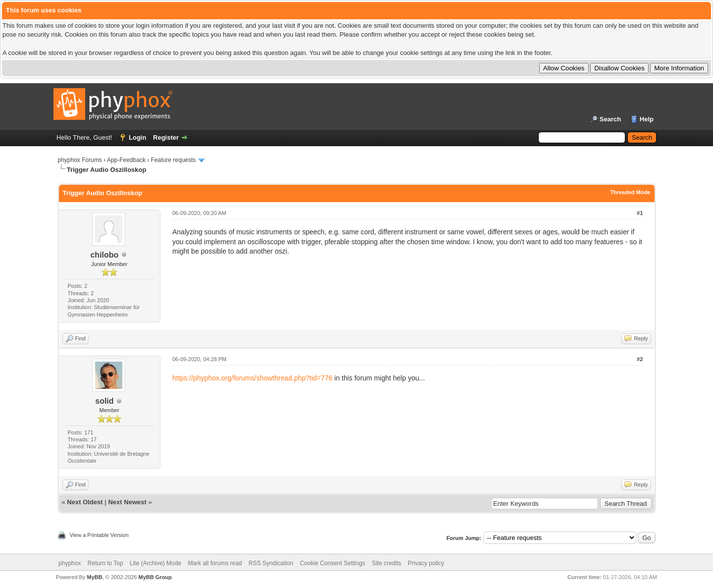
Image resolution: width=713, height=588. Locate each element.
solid (104, 401)
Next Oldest (85, 502)
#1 (640, 213)
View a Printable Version (99, 535)
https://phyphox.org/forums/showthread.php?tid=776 (252, 378)
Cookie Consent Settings (332, 563)
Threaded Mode (630, 192)
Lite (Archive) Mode (155, 563)
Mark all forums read (215, 563)
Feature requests (174, 160)
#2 (640, 359)
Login (137, 137)
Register (166, 137)
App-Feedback (126, 160)
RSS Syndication (271, 563)
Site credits (386, 563)
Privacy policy (426, 563)
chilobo (104, 255)
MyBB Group (155, 577)
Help (647, 119)
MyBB (94, 577)
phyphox (70, 563)
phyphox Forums (80, 160)
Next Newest (127, 502)
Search (610, 119)
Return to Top (105, 563)
